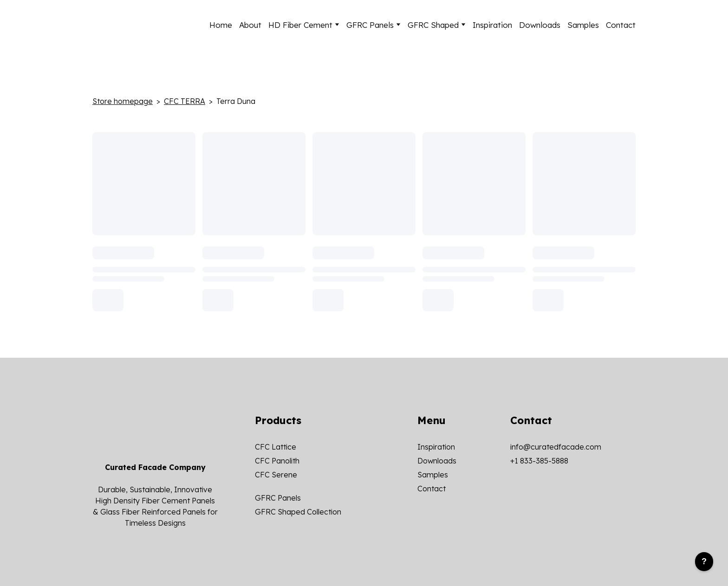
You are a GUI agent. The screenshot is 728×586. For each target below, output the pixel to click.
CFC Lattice (276, 447)
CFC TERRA (185, 101)
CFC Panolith (277, 461)
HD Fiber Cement (300, 25)
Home (221, 25)
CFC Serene (276, 475)
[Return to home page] (139, 25)
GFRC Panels (370, 25)
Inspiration (492, 25)
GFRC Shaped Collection (298, 512)
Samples (583, 25)
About (250, 25)
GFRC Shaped (433, 25)
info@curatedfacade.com (556, 447)
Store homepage (123, 101)
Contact (621, 25)
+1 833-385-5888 (539, 461)
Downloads (540, 25)
